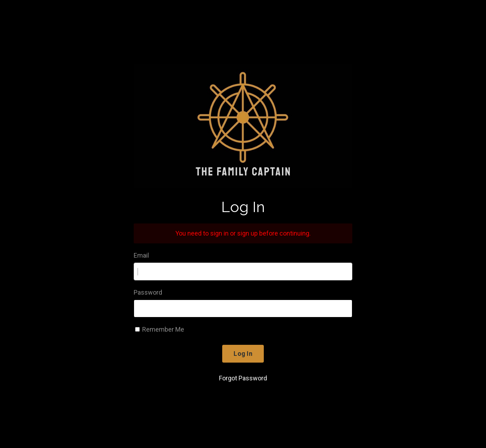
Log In (243, 354)
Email (141, 255)
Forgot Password (243, 378)
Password (148, 292)
